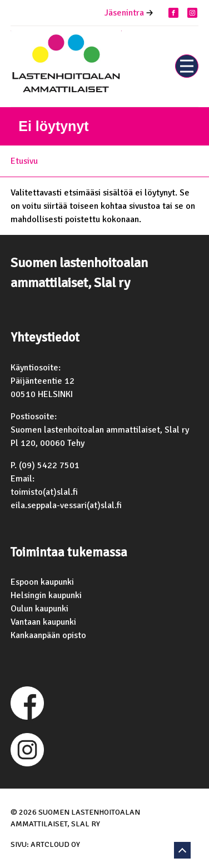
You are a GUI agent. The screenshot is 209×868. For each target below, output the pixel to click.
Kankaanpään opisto (48, 635)
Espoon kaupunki (42, 582)
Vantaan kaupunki (43, 622)
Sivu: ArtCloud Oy (45, 844)
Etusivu (24, 161)
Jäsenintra (124, 13)
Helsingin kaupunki (46, 595)
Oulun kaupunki (39, 609)
